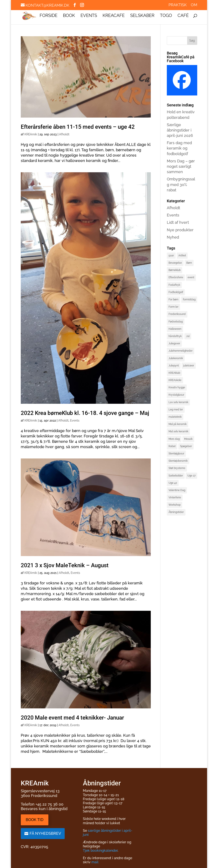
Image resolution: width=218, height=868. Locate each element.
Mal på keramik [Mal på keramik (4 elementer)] (178, 424)
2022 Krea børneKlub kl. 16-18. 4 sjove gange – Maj (85, 413)
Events (89, 16)
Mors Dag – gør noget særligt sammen (181, 166)
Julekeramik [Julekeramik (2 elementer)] (176, 358)
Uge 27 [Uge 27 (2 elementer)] (191, 476)
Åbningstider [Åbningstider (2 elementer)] (176, 512)
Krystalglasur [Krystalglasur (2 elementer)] (176, 395)
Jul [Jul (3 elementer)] (188, 336)
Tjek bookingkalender (100, 851)
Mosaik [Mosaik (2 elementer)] (188, 439)
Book (69, 16)
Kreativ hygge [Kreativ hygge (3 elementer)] (177, 387)
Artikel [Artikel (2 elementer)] (182, 256)
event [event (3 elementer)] (191, 277)
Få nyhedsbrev (45, 833)
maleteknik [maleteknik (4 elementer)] (175, 417)
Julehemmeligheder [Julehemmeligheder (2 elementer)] (181, 351)
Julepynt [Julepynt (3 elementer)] (174, 366)
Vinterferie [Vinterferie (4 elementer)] (175, 498)
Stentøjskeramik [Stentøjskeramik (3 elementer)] (178, 461)
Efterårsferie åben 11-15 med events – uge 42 (78, 127)
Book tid (35, 820)
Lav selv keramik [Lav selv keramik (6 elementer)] (178, 402)
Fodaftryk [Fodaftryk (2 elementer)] (174, 285)
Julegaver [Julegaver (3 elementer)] (174, 343)
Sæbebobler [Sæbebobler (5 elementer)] (176, 476)
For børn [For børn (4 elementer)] (173, 299)
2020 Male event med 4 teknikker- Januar (72, 718)
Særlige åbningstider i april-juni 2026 (180, 130)
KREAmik (31, 134)
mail (95, 862)
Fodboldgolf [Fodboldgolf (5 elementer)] (176, 292)
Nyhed (173, 237)
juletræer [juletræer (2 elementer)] (189, 366)
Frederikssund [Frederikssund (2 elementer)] (177, 314)
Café (183, 16)
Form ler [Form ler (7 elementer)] (173, 307)
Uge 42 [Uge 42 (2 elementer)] (173, 483)
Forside (49, 16)
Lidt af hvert (178, 222)
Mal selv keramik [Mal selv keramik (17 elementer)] (178, 431)
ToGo (166, 16)
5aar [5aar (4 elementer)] (171, 256)
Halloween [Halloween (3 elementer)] (175, 329)
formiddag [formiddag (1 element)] (189, 299)
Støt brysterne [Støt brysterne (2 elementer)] (177, 468)
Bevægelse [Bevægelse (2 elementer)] (175, 263)
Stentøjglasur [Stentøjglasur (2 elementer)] (176, 454)
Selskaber (142, 16)
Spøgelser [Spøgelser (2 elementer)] (186, 446)
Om (194, 5)
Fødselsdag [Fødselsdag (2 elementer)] (176, 322)
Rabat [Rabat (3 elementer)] (172, 446)
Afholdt (64, 134)
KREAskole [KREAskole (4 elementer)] (175, 380)
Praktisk (178, 5)
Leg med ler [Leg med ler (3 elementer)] (176, 410)
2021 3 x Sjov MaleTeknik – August (65, 565)
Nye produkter (180, 230)
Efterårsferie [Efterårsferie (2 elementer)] (176, 277)
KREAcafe (114, 16)
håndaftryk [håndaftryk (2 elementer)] (175, 336)
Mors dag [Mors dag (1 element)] (174, 439)
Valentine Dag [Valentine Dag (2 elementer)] (177, 490)
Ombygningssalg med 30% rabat (181, 184)
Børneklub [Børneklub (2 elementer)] (175, 270)
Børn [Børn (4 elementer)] (189, 263)
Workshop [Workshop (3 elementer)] (175, 505)
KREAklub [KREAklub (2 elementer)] (174, 373)
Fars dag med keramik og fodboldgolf (179, 148)
